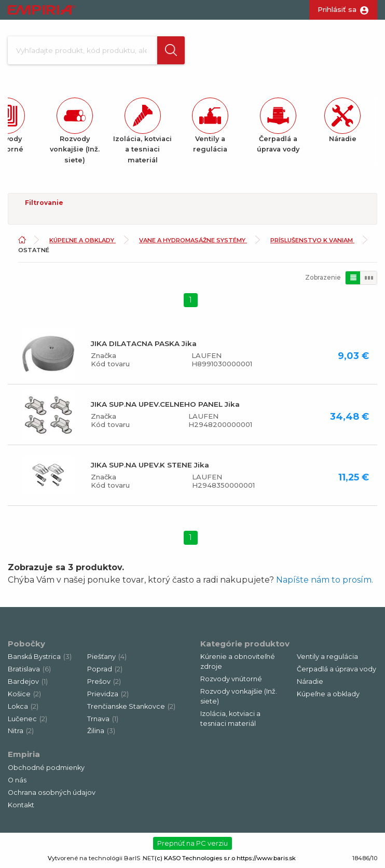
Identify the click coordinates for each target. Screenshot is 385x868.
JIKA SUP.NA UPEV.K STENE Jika (150, 466)
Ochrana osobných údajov (52, 794)
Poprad (105, 670)
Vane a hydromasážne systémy (193, 241)
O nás (17, 781)
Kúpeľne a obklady (82, 241)
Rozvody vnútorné (231, 680)
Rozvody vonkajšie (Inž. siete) (239, 697)
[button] (170, 51)
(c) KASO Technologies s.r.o (195, 859)
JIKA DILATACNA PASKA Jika (144, 345)
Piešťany (107, 658)
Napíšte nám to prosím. (325, 581)
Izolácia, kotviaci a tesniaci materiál (230, 720)
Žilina (101, 732)
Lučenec (27, 720)
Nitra (21, 732)
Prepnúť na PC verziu (192, 844)
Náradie (310, 683)
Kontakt (21, 806)
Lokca (23, 707)
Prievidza (108, 695)
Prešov (104, 683)
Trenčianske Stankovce (131, 707)
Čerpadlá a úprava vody (336, 670)
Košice (24, 695)
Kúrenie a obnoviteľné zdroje (238, 663)
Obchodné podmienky (46, 769)
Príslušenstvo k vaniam (312, 241)
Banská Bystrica (40, 658)
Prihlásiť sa (337, 9)
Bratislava (29, 670)
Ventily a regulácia (327, 658)
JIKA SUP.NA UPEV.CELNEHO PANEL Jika (165, 405)
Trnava (103, 720)
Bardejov (28, 683)
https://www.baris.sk (266, 859)
